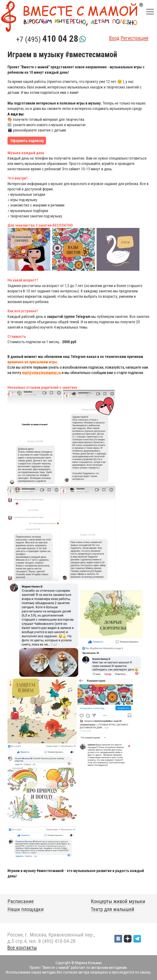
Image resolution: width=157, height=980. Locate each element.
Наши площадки (26, 909)
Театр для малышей (113, 909)
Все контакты (22, 948)
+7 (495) (47, 39)
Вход (114, 38)
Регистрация (135, 38)
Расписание (21, 901)
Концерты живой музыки (118, 901)
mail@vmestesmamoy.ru (41, 373)
